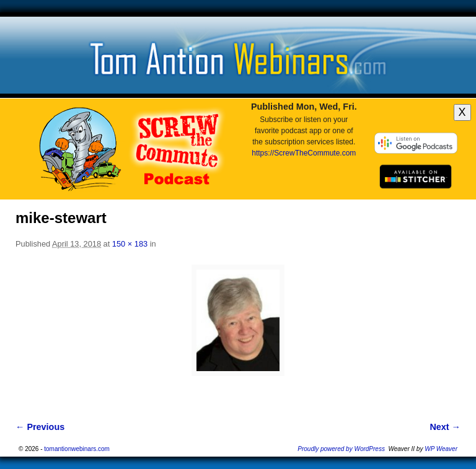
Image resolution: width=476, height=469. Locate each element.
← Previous (40, 427)
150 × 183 (130, 244)
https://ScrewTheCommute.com (304, 153)
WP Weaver (441, 449)
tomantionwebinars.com (77, 449)
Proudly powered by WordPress (341, 449)
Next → (445, 427)
